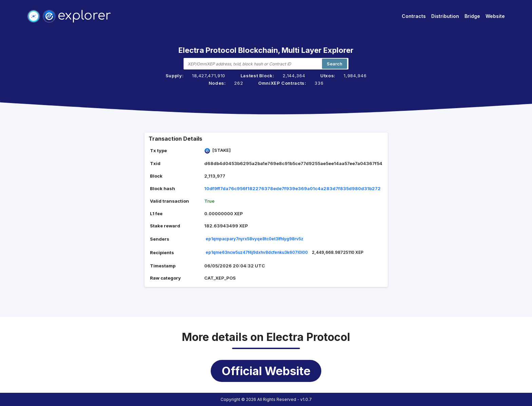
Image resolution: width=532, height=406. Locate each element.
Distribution (445, 16)
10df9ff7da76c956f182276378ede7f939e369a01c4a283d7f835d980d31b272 (292, 188)
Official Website (266, 371)
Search (335, 64)
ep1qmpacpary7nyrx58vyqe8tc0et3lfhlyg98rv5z (254, 239)
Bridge (472, 16)
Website (495, 16)
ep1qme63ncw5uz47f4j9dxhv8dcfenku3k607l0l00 (257, 252)
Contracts (414, 16)
